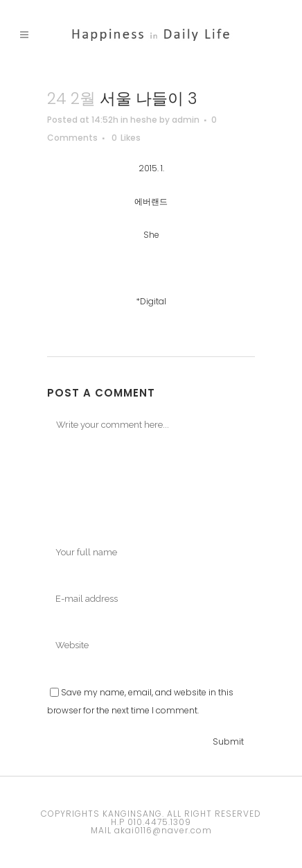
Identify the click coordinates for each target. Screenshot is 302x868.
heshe (144, 120)
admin (186, 120)
